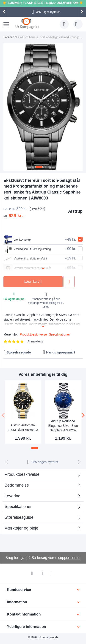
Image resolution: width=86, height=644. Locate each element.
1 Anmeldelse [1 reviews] (34, 341)
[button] (39, 167)
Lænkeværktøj (17, 240)
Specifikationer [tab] (18, 507)
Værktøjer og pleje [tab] (21, 528)
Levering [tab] (12, 496)
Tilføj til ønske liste (69, 282)
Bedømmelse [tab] (17, 485)
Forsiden (9, 37)
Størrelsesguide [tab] (19, 517)
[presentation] (5, 12)
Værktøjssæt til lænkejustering (27, 249)
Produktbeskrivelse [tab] (22, 474)
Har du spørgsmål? (61, 352)
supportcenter (69, 558)
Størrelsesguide (19, 352)
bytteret (45, 462)
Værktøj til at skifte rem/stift (25, 259)
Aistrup (75, 211)
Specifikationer (59, 334)
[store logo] (27, 23)
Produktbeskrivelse (33, 334)
